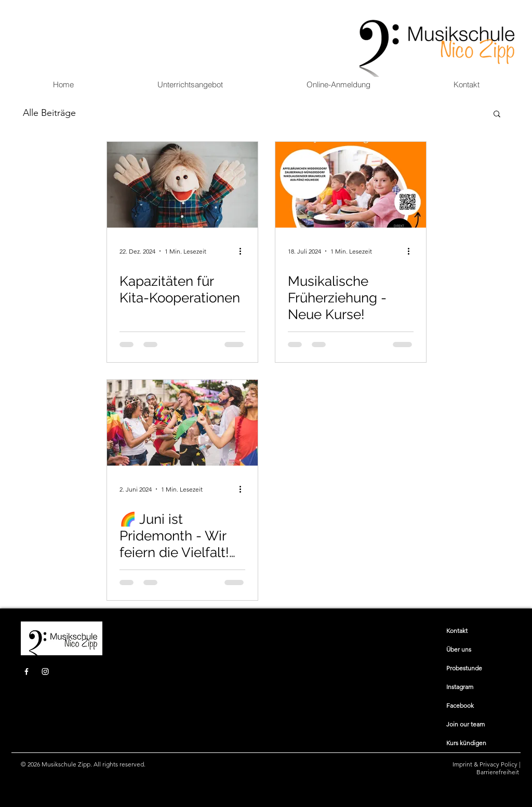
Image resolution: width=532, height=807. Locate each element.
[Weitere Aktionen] (244, 251)
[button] (190, 85)
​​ (457, 631)
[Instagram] (45, 671)
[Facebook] (26, 671)
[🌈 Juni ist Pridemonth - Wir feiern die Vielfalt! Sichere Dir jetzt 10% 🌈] (182, 423)
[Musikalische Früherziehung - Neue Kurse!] (351, 185)
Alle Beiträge (49, 113)
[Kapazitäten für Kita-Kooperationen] (182, 185)
